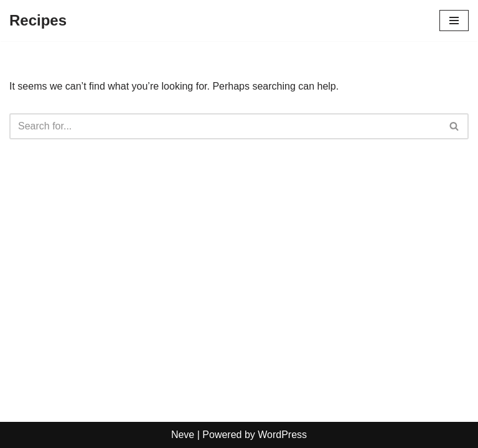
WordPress (282, 435)
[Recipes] (38, 21)
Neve (183, 435)
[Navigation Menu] (454, 21)
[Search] (225, 126)
